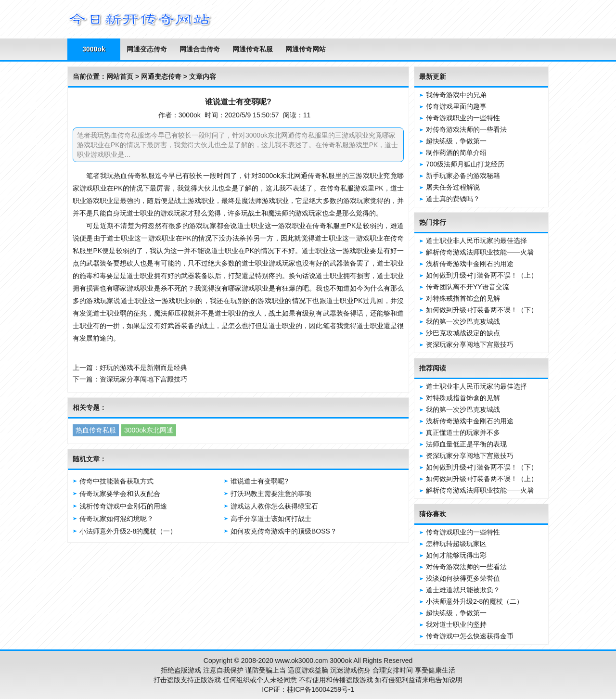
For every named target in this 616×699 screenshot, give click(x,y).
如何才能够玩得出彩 (456, 555)
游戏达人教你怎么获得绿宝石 (274, 506)
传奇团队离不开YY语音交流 (468, 287)
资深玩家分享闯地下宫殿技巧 (143, 379)
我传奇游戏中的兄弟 (456, 95)
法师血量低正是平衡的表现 (466, 444)
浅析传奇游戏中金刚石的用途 (123, 506)
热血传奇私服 (96, 430)
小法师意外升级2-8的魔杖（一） (128, 531)
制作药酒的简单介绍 (456, 153)
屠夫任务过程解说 (453, 187)
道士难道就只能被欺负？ (463, 590)
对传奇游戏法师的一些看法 (466, 129)
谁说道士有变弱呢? (259, 481)
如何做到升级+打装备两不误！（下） (482, 310)
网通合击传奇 (200, 49)
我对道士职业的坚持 (456, 624)
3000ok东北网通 (149, 430)
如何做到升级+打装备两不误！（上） (482, 275)
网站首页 (120, 76)
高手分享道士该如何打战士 (271, 519)
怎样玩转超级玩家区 (456, 544)
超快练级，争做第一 (456, 141)
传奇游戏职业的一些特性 (463, 118)
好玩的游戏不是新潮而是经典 (143, 368)
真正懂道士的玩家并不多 (463, 432)
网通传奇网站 (306, 49)
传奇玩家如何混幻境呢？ (116, 519)
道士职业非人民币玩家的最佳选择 (476, 241)
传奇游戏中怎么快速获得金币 (470, 636)
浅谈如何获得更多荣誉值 (463, 578)
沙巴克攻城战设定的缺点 (463, 333)
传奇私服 (141, 176)
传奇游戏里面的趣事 (456, 106)
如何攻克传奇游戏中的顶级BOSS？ (284, 531)
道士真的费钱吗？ (453, 199)
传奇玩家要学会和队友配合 (120, 494)
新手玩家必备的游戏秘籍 (463, 176)
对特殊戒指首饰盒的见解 (463, 298)
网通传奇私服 (253, 49)
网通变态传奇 (147, 49)
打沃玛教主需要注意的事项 (271, 494)
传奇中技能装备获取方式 (116, 481)
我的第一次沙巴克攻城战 (463, 321)
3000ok (94, 49)
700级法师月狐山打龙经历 (465, 164)
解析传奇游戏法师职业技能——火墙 (480, 252)
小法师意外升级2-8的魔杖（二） (475, 601)
